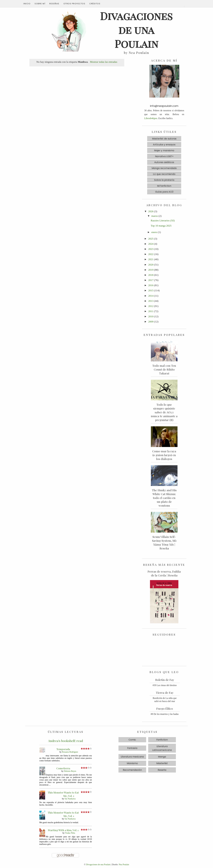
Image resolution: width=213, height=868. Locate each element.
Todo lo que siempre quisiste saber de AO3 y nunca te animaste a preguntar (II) (164, 412)
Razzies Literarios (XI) (163, 220)
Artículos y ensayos (164, 145)
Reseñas (54, 4)
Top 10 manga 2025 (161, 226)
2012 (151, 306)
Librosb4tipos (151, 118)
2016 (151, 285)
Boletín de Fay (165, 680)
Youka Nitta (70, 833)
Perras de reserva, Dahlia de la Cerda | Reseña (164, 573)
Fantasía (132, 748)
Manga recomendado (164, 168)
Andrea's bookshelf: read (66, 741)
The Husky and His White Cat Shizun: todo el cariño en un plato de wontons (164, 498)
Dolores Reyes (70, 771)
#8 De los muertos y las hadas (165, 714)
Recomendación (132, 770)
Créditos (95, 4)
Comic (132, 740)
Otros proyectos (74, 4)
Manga (162, 757)
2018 (151, 275)
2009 (151, 322)
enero (154, 232)
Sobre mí (40, 4)
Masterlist (162, 763)
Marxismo (132, 763)
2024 (151, 244)
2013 (151, 301)
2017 (151, 280)
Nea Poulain (124, 864)
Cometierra (63, 768)
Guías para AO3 (164, 192)
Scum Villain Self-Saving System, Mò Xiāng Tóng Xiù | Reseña (164, 542)
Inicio (27, 4)
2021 (151, 259)
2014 (151, 296)
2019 (151, 270)
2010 (151, 316)
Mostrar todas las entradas (104, 62)
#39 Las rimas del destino (165, 685)
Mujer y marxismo (164, 150)
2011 (151, 311)
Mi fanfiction (164, 186)
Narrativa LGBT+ (164, 156)
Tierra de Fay (165, 693)
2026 (151, 211)
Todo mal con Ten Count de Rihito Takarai (164, 369)
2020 (151, 265)
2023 (151, 249)
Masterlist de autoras (164, 139)
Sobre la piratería (164, 180)
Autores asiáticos (164, 162)
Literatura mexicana (132, 757)
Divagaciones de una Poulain (98, 864)
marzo (155, 216)
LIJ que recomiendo (164, 174)
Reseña (162, 770)
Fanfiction (162, 740)
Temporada (63, 749)
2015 (151, 290)
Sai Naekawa (70, 799)
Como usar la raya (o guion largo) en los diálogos (164, 455)
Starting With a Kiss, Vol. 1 (63, 830)
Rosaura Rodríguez (70, 752)
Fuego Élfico (165, 708)
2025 (151, 239)
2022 (151, 254)
